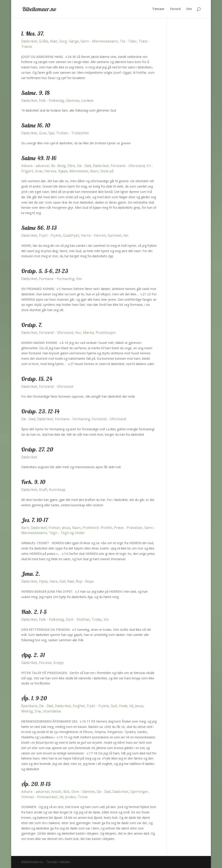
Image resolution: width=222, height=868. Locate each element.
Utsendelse (52, 711)
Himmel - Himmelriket (39, 797)
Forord (175, 9)
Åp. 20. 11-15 (36, 784)
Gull (114, 706)
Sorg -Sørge (69, 41)
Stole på (107, 171)
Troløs (97, 620)
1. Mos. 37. (33, 34)
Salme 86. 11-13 (39, 228)
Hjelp (43, 581)
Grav (43, 133)
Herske (50, 171)
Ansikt (56, 792)
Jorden (71, 797)
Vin (106, 620)
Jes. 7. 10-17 (35, 520)
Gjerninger (139, 792)
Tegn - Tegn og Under (67, 533)
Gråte (44, 41)
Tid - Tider (128, 41)
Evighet (79, 706)
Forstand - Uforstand (128, 166)
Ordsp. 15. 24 (37, 379)
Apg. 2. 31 (33, 655)
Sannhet (115, 236)
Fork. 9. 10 (33, 482)
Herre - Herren (93, 236)
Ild (131, 706)
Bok (66, 792)
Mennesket (79, 171)
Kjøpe (63, 171)
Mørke (88, 333)
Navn (94, 171)
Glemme (73, 101)
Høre (54, 581)
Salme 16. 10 (36, 125)
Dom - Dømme (83, 792)
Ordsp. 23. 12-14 (40, 411)
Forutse (45, 663)
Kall (62, 581)
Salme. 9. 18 (35, 93)
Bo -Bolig (58, 166)
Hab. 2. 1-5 (34, 612)
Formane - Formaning (57, 279)
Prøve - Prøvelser (128, 528)
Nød (71, 581)
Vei (126, 236)
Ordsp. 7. (32, 325)
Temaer (158, 9)
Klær (54, 41)
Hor (79, 279)
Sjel (51, 133)
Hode (123, 706)
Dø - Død (84, 166)
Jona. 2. (31, 574)
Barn (25, 528)
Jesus (66, 528)
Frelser (54, 528)
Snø (38, 711)
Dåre (71, 166)
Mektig (27, 711)
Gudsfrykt (71, 236)
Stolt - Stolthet (78, 620)
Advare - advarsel (35, 166)
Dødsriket (29, 41)
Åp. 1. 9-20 (34, 698)
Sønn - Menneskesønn (99, 41)
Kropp (58, 663)
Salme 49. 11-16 (39, 158)
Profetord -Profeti (97, 528)
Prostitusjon (106, 333)
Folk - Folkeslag (52, 101)
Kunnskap (57, 490)
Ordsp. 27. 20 (37, 449)
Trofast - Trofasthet (72, 133)
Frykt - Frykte (50, 236)
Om (189, 9)
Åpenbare (29, 706)
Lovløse (87, 101)
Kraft (43, 490)
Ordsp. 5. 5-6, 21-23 (45, 271)
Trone (83, 797)
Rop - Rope (85, 581)
